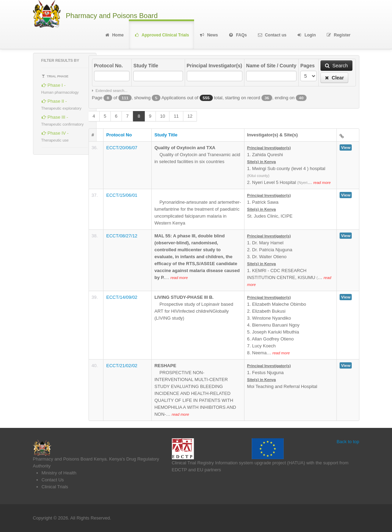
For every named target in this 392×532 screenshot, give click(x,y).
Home (114, 35)
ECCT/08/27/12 (122, 236)
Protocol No (119, 135)
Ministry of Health (59, 473)
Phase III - (62, 120)
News (208, 35)
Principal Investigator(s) (214, 66)
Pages (307, 66)
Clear (334, 78)
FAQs (238, 35)
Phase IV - (55, 136)
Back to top (348, 442)
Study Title (146, 66)
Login (306, 35)
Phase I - (60, 88)
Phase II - (61, 104)
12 (190, 116)
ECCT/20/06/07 (122, 148)
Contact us (272, 35)
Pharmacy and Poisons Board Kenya (70, 459)
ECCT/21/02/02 (122, 366)
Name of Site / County (271, 66)
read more (322, 183)
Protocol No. (109, 66)
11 (176, 116)
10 (162, 116)
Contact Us (53, 480)
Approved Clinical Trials (161, 35)
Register (339, 35)
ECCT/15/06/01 (122, 195)
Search (336, 66)
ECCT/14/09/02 (122, 297)
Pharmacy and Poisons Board (112, 16)
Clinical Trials (55, 487)
